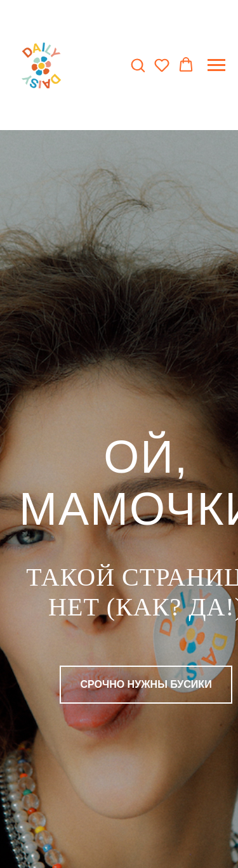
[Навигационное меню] (216, 65)
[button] (138, 65)
